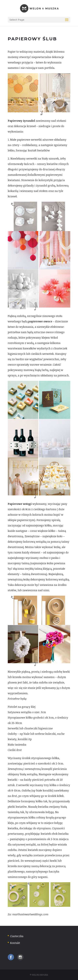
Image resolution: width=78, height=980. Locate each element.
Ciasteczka (17, 936)
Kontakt (15, 943)
